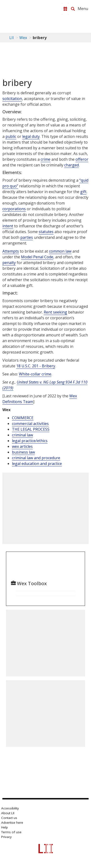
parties (27, 237)
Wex (23, 38)
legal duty (31, 136)
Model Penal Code (37, 257)
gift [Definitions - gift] (83, 192)
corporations (14, 209)
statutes (46, 232)
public (11, 136)
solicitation (12, 99)
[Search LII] (73, 9)
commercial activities (30, 424)
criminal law (22, 435)
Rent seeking (55, 312)
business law (23, 452)
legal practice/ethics (30, 441)
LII (12, 38)
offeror (82, 159)
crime (45, 159)
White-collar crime (35, 374)
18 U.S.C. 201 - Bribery (36, 366)
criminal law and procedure (36, 458)
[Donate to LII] (65, 9)
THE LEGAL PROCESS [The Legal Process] (31, 429)
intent (8, 226)
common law (60, 251)
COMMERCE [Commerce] (23, 418)
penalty (9, 263)
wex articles (22, 446)
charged (72, 165)
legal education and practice (37, 464)
